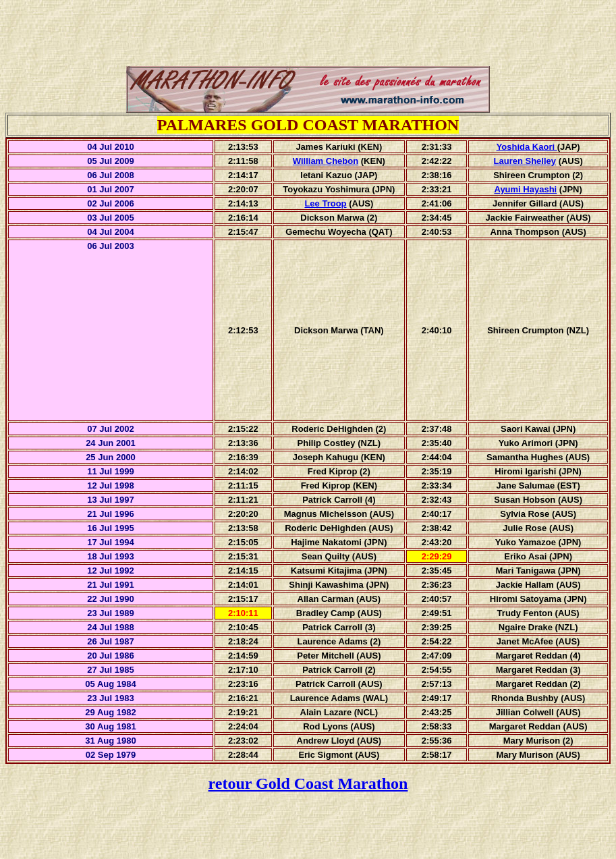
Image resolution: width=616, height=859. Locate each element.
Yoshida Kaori (527, 147)
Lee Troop (325, 203)
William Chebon (326, 161)
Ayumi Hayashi (525, 189)
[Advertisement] (308, 36)
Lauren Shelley (525, 161)
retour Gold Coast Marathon (308, 783)
